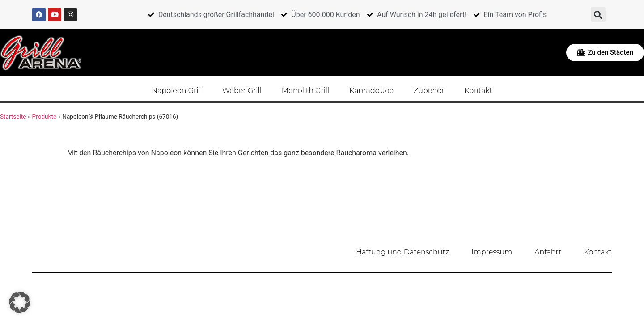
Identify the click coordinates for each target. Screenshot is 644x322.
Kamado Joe (371, 91)
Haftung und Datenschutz (402, 252)
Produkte (44, 116)
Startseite (13, 116)
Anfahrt (548, 252)
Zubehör (429, 91)
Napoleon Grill (177, 91)
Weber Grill (242, 91)
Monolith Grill (305, 91)
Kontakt (478, 91)
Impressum (492, 252)
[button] (598, 15)
